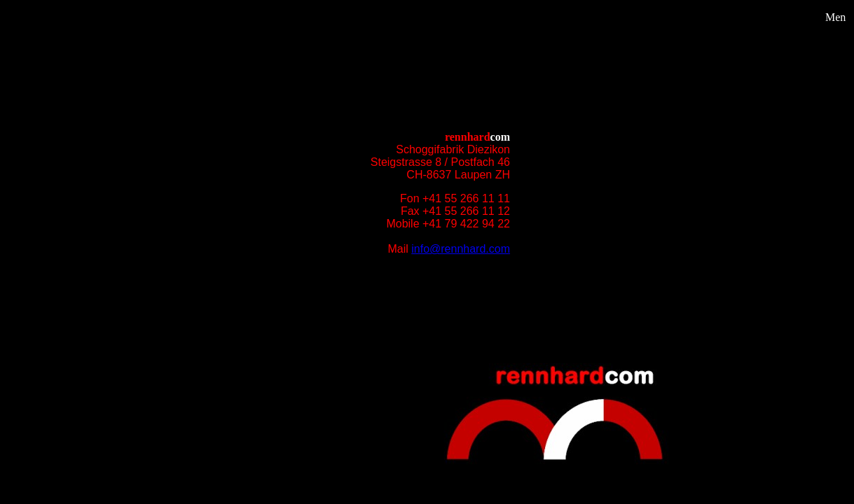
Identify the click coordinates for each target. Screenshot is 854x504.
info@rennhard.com (461, 249)
